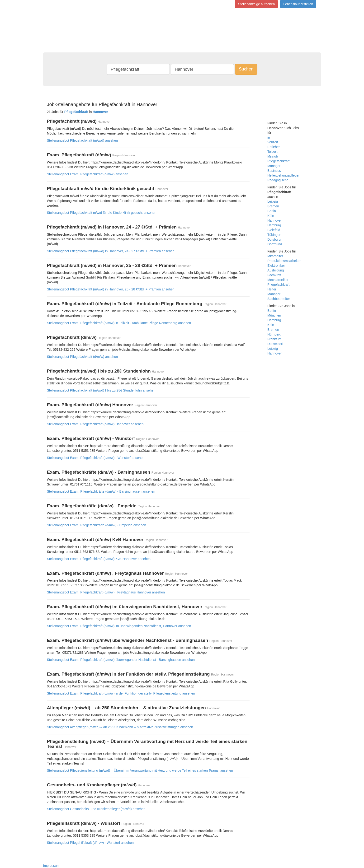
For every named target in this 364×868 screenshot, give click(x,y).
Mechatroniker (278, 280)
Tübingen (274, 235)
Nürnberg (274, 334)
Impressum (51, 866)
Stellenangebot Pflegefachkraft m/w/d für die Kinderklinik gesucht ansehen (102, 213)
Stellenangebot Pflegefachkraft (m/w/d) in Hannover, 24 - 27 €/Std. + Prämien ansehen (111, 251)
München (274, 315)
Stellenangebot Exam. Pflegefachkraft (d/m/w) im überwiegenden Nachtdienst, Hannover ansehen (119, 626)
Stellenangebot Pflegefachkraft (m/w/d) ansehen (83, 140)
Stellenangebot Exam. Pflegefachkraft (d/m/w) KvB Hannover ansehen (99, 559)
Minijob (273, 156)
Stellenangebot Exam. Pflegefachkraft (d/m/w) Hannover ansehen (95, 424)
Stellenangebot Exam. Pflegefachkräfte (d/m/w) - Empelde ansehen (97, 525)
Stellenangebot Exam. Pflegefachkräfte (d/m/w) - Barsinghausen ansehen (101, 491)
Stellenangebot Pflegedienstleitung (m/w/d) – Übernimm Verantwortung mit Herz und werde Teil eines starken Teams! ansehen (140, 770)
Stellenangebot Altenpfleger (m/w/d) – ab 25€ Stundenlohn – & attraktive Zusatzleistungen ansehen (120, 727)
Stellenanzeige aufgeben (256, 4)
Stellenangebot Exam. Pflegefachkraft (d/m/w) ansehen (88, 174)
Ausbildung (276, 270)
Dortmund (275, 244)
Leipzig (273, 201)
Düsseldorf (275, 344)
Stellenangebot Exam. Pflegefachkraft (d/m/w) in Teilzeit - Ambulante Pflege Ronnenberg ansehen (119, 323)
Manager (274, 166)
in (269, 137)
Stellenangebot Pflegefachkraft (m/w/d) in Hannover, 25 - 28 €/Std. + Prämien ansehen (111, 289)
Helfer (272, 289)
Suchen (246, 69)
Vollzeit (273, 142)
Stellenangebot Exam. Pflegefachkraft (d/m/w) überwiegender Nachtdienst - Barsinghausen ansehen (121, 660)
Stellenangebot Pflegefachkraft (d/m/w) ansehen (83, 357)
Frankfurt (274, 339)
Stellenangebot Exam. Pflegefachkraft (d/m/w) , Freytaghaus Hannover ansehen (106, 592)
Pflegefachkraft (278, 161)
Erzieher (274, 147)
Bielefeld (274, 230)
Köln (271, 216)
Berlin (272, 211)
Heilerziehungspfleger (283, 175)
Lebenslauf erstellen (298, 4)
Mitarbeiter (275, 256)
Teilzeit (272, 152)
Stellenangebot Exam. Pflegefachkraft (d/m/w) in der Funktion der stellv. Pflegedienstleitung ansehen (121, 693)
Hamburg (274, 225)
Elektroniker (276, 266)
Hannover (275, 220)
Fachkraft (274, 275)
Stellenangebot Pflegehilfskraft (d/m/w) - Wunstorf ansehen (90, 843)
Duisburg (274, 239)
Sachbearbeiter (279, 299)
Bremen (273, 206)
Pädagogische (278, 180)
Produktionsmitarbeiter (284, 261)
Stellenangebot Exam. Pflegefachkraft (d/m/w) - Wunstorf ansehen (96, 458)
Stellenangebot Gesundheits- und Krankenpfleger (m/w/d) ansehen (96, 809)
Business (274, 171)
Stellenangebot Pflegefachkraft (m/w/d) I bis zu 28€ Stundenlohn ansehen (101, 390)
